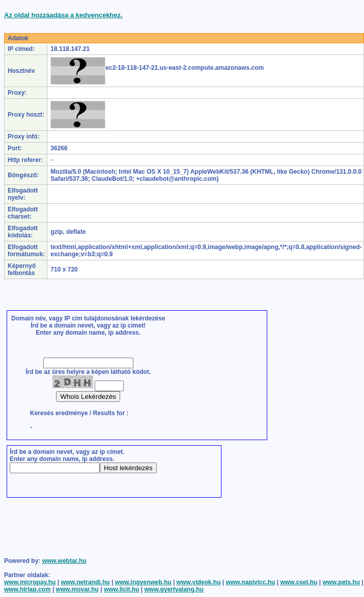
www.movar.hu (77, 589)
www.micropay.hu (30, 582)
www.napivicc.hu (251, 582)
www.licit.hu (122, 589)
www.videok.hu (199, 582)
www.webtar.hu (64, 561)
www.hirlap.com (27, 589)
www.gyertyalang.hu (174, 589)
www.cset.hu (299, 582)
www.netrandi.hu (85, 582)
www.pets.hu (341, 582)
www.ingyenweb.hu (143, 582)
